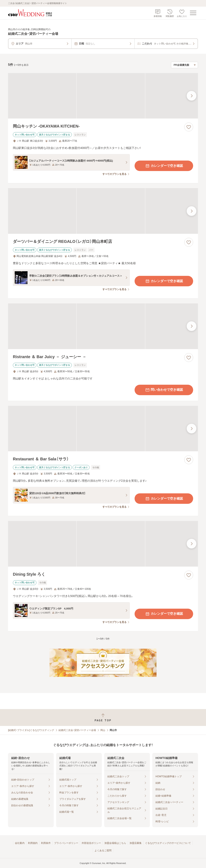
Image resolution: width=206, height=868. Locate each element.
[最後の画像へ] (192, 96)
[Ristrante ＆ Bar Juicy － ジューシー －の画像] (103, 326)
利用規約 (33, 843)
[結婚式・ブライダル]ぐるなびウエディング (31, 730)
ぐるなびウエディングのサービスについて (168, 843)
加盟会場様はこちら (115, 843)
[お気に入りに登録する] (189, 127)
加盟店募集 (136, 843)
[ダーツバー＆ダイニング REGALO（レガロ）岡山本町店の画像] (103, 211)
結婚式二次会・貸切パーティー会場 (77, 730)
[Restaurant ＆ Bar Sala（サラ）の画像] (103, 429)
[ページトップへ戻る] (103, 718)
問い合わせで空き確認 (164, 390)
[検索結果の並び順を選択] (184, 65)
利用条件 (46, 843)
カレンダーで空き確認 (164, 166)
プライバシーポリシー (66, 843)
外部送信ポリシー (91, 843)
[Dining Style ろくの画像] (103, 544)
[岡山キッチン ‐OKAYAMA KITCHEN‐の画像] (103, 96)
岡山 (103, 730)
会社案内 (20, 843)
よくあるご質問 (103, 850)
